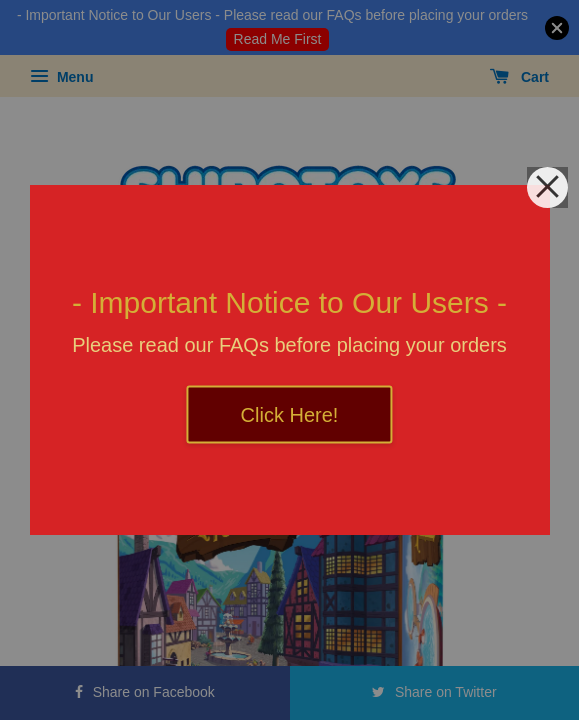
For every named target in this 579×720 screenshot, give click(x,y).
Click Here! (290, 415)
